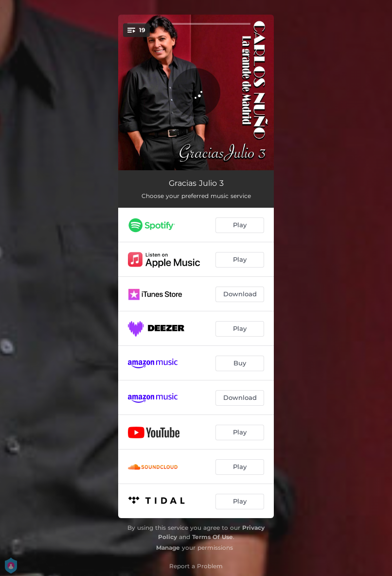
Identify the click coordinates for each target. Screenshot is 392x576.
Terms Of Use (213, 537)
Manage (168, 548)
